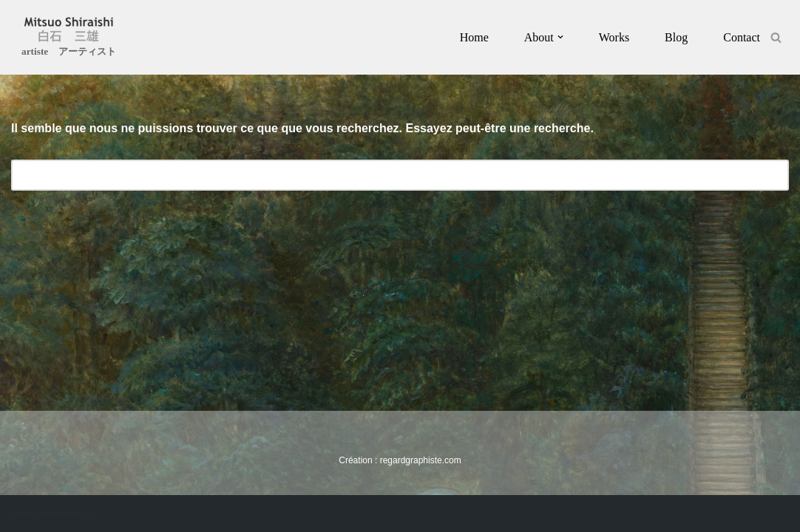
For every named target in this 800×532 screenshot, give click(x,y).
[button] (560, 37)
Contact (742, 37)
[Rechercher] (776, 37)
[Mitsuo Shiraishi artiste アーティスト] (69, 39)
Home (474, 37)
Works (614, 37)
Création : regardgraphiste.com (51, 513)
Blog (676, 37)
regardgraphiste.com (421, 460)
